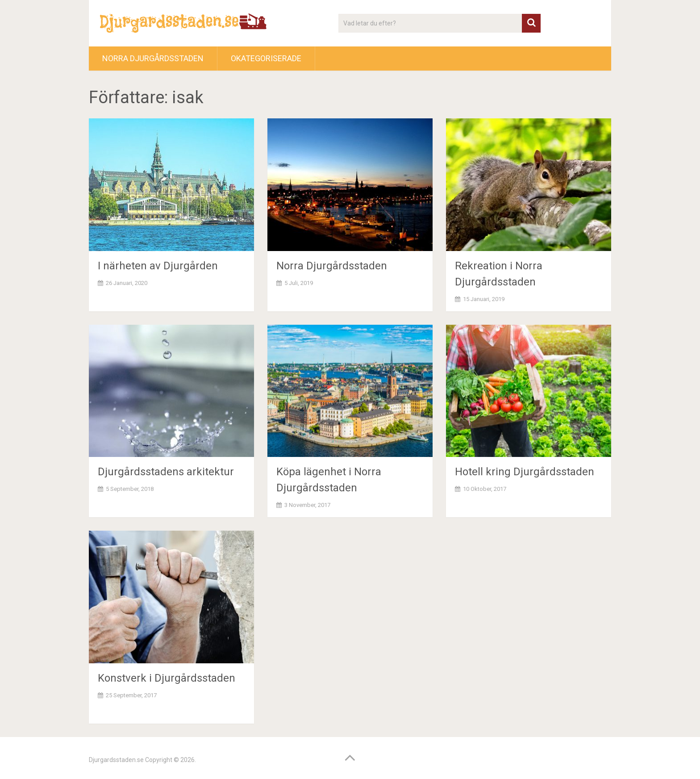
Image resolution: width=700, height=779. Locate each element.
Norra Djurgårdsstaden (153, 58)
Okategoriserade (266, 58)
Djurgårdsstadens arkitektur (166, 472)
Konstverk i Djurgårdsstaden (167, 678)
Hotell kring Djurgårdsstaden (525, 472)
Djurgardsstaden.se (116, 760)
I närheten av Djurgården (158, 266)
